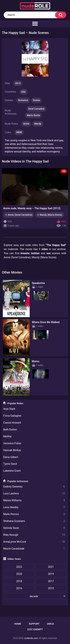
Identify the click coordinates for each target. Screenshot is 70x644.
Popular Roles (15, 403)
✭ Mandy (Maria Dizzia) (50, 215)
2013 (18, 83)
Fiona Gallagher (12, 416)
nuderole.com (31, 638)
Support (34, 624)
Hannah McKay (12, 450)
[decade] (35, 596)
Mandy (38, 124)
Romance (23, 100)
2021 (51, 567)
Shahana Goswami (34, 521)
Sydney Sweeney (34, 487)
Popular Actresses (18, 481)
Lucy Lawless (34, 494)
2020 (19, 574)
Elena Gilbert (11, 457)
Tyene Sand (10, 464)
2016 (19, 588)
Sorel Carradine (36, 109)
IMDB (19, 132)
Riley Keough (34, 535)
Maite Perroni (34, 514)
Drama (36, 100)
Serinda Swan (34, 528)
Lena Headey (34, 507)
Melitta (7, 436)
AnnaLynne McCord (34, 542)
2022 (19, 567)
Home (18, 624)
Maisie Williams (34, 500)
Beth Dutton (10, 430)
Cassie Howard (12, 423)
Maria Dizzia (33, 115)
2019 (51, 574)
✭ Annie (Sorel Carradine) (19, 215)
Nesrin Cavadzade (34, 549)
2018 (19, 581)
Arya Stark (9, 409)
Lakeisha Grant (12, 471)
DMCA (50, 624)
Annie (26, 124)
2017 (51, 581)
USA (24, 92)
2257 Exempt (35, 629)
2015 (51, 588)
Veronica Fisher (12, 443)
